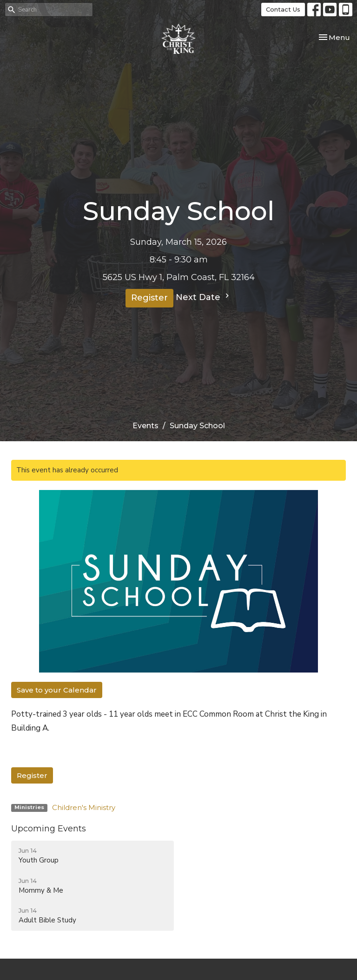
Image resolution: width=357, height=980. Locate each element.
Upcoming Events (49, 829)
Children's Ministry (84, 807)
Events (145, 426)
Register (149, 298)
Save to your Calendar (57, 690)
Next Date (204, 297)
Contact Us (283, 9)
